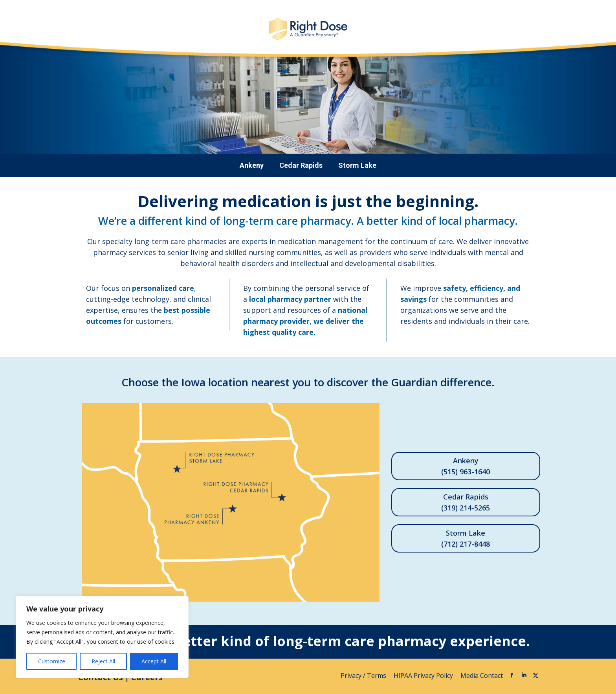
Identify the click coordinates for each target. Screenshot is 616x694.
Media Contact (482, 676)
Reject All (103, 661)
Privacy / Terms (364, 676)
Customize (52, 661)
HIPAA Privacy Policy (424, 676)
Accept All (154, 661)
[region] (102, 637)
